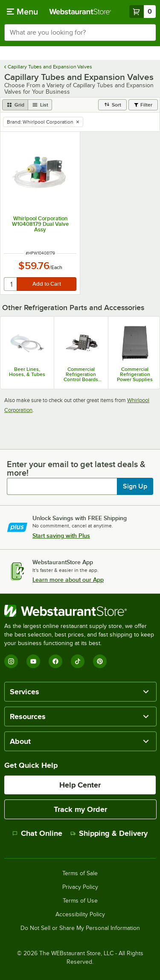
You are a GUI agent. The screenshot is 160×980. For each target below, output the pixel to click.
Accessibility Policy (80, 915)
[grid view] (15, 105)
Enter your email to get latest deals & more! (76, 468)
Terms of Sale (80, 873)
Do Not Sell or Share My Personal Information (80, 928)
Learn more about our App (68, 580)
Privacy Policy (80, 887)
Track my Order (80, 809)
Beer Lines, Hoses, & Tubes (27, 372)
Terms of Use (80, 901)
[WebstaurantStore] (80, 611)
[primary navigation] (22, 12)
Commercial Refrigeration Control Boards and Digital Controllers (81, 374)
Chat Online (37, 833)
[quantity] (11, 284)
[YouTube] (33, 661)
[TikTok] (78, 661)
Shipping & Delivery (109, 833)
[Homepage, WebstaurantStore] (80, 12)
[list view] (40, 105)
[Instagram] (11, 661)
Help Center (80, 785)
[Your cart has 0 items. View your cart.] (143, 12)
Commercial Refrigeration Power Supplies (135, 374)
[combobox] (80, 33)
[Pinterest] (100, 661)
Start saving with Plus (61, 536)
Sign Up (135, 486)
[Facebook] (55, 661)
